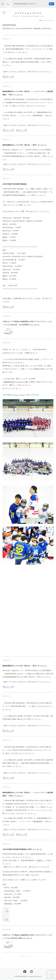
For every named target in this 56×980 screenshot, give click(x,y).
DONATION (47, 29)
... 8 (30, 956)
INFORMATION (8, 29)
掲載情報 (37, 29)
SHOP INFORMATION (24, 29)
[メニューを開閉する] (4, 13)
